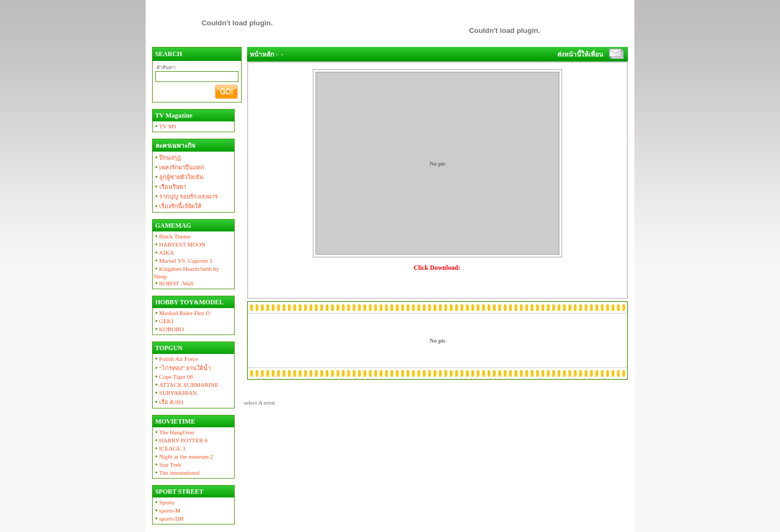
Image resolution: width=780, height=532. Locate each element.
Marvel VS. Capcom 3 (183, 261)
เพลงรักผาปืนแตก (179, 167)
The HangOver (174, 432)
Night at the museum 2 (183, 456)
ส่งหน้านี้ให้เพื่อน (580, 54)
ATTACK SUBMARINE (186, 385)
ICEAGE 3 (170, 448)
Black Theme (172, 236)
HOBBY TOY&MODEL (189, 302)
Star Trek (167, 465)
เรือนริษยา (170, 187)
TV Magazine (173, 115)
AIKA (164, 253)
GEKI (163, 321)
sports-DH (169, 519)
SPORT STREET (179, 492)
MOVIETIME (175, 421)
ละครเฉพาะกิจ (175, 146)
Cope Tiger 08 (173, 377)
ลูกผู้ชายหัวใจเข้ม (179, 177)
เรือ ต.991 (169, 402)
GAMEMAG (173, 226)
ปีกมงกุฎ (167, 158)
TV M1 (165, 126)
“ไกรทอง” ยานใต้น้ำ (183, 368)
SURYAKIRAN (176, 393)
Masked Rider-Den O (182, 313)
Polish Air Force (176, 359)
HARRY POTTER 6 (181, 440)
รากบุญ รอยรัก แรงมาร (186, 196)
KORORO (169, 329)
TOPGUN (168, 348)
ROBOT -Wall (174, 283)
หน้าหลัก (262, 54)
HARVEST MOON (180, 244)
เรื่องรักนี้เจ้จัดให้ (177, 206)
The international (177, 473)
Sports (164, 502)
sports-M (167, 510)
